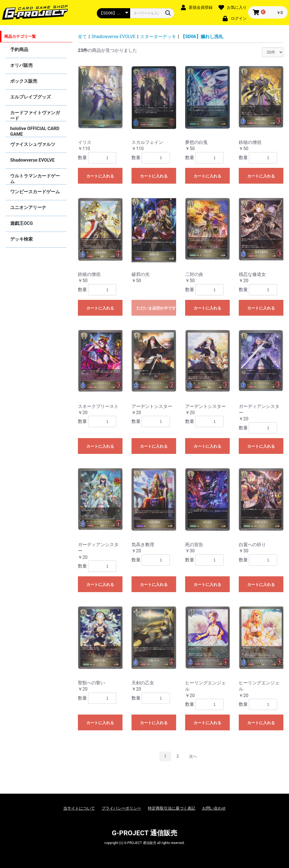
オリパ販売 (21, 65)
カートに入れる (100, 176)
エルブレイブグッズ (30, 97)
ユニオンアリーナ (28, 207)
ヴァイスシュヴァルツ (33, 144)
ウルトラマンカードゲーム (35, 179)
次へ (193, 756)
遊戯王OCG (21, 223)
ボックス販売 (24, 81)
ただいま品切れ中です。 (156, 308)
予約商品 (19, 50)
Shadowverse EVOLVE (32, 160)
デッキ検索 (21, 239)
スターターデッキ (158, 37)
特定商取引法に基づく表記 (172, 808)
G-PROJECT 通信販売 (144, 833)
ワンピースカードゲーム (35, 192)
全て (82, 37)
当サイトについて (79, 808)
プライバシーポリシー (121, 808)
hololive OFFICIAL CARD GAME (35, 131)
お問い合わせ (214, 808)
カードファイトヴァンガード (35, 116)
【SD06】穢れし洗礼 (202, 37)
